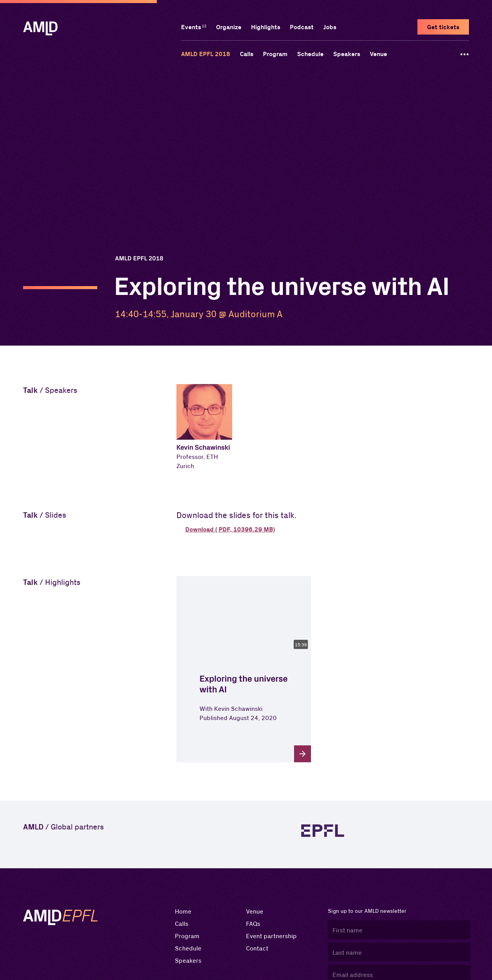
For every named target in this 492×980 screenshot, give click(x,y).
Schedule (310, 54)
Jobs (330, 27)
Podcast (302, 27)
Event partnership (271, 936)
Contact (257, 948)
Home (183, 911)
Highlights (266, 27)
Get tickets (443, 27)
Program (275, 54)
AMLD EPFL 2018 (206, 54)
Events (191, 27)
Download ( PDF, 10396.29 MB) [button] (230, 529)
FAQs (253, 923)
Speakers (347, 54)
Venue (378, 54)
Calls (247, 54)
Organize (229, 27)
